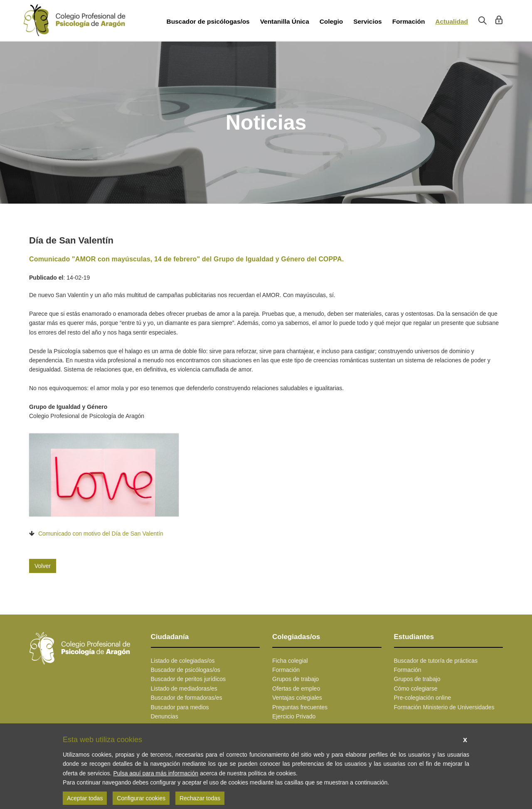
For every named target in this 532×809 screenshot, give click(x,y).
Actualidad (452, 21)
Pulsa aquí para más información (156, 773)
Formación (409, 21)
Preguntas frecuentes (300, 707)
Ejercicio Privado (294, 716)
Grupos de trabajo (296, 679)
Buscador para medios (180, 707)
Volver (43, 566)
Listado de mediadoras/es (184, 689)
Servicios (367, 21)
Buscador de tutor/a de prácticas (436, 661)
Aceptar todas (85, 798)
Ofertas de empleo (296, 689)
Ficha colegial (290, 661)
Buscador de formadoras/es (187, 698)
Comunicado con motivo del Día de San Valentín (101, 534)
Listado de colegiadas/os (183, 661)
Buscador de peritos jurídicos (188, 679)
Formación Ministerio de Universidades (444, 707)
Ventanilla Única (285, 21)
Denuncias (165, 716)
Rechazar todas (200, 798)
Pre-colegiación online (423, 698)
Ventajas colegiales (297, 698)
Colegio (331, 21)
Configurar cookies (141, 798)
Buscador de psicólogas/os (208, 21)
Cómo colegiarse (416, 689)
